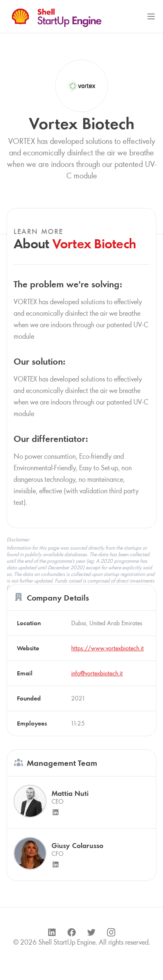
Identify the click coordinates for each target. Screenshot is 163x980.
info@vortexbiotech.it (97, 673)
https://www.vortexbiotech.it (107, 648)
